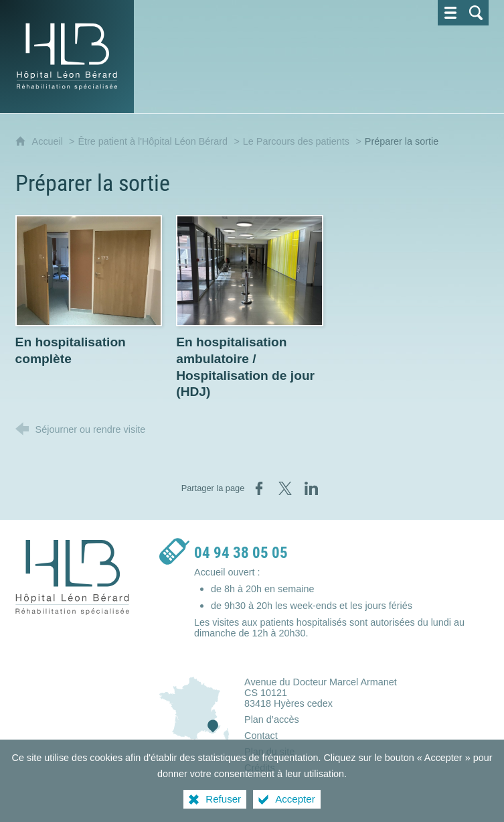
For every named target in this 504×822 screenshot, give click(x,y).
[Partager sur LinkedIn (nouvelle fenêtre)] (311, 488)
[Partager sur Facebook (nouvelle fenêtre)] (259, 488)
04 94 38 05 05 (241, 553)
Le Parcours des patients (296, 141)
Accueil (49, 141)
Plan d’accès (272, 720)
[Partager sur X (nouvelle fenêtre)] (285, 488)
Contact (261, 736)
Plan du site (269, 752)
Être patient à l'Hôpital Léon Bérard (153, 141)
